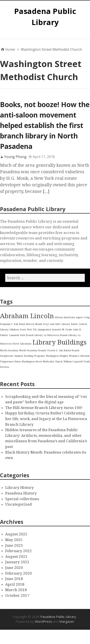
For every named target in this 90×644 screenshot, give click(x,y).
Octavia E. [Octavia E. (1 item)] (53, 351)
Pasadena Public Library (59, 617)
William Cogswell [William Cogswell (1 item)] (73, 362)
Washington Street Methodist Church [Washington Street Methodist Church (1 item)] (42, 362)
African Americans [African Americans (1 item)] (65, 317)
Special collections (22, 499)
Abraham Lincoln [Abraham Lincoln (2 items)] (27, 316)
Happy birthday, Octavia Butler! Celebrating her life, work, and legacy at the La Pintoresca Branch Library (46, 419)
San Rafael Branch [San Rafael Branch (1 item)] (69, 351)
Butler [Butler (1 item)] (74, 324)
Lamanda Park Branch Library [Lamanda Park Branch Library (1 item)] (26, 335)
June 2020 (14, 568)
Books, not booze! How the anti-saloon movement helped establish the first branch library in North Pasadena (45, 125)
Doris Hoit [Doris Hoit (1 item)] (26, 330)
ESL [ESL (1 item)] (35, 330)
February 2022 (19, 551)
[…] (46, 191)
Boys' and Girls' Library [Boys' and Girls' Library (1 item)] (57, 324)
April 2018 (15, 584)
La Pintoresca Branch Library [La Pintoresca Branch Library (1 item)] (60, 335)
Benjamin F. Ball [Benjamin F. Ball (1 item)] (9, 324)
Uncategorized (19, 504)
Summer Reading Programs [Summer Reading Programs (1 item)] (30, 356)
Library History (20, 488)
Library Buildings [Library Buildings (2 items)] (59, 342)
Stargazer (67, 621)
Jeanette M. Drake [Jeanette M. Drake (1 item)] (62, 330)
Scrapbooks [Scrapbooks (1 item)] (7, 356)
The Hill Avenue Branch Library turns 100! (44, 408)
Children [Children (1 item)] (14, 330)
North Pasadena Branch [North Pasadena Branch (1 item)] (33, 351)
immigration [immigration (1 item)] (45, 330)
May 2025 (14, 540)
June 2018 (14, 579)
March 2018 (16, 590)
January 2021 (17, 562)
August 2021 (16, 557)
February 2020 (19, 573)
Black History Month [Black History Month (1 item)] (31, 324)
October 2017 (17, 595)
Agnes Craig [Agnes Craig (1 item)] (83, 317)
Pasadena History (21, 493)
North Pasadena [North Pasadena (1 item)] (9, 351)
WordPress (43, 621)
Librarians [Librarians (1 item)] (26, 344)
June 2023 (14, 545)
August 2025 (16, 534)
